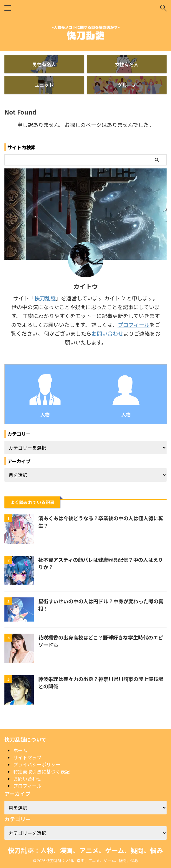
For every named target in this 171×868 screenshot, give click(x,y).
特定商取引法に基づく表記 (41, 771)
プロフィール (134, 324)
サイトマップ (27, 757)
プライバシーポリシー (37, 764)
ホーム (20, 750)
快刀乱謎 (45, 298)
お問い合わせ (107, 333)
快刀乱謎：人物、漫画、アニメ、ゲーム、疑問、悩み (85, 850)
